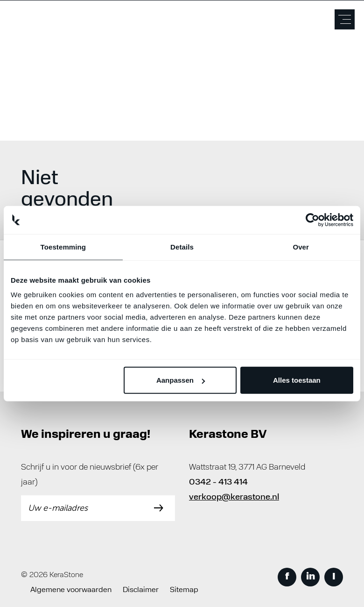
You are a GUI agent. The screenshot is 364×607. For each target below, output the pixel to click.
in (311, 577)
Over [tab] (301, 246)
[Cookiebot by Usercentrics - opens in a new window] (312, 220)
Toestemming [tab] (63, 246)
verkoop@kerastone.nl (234, 497)
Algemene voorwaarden (71, 590)
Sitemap (184, 590)
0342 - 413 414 (218, 482)
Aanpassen (181, 380)
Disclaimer (141, 590)
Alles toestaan (297, 380)
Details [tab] (182, 246)
